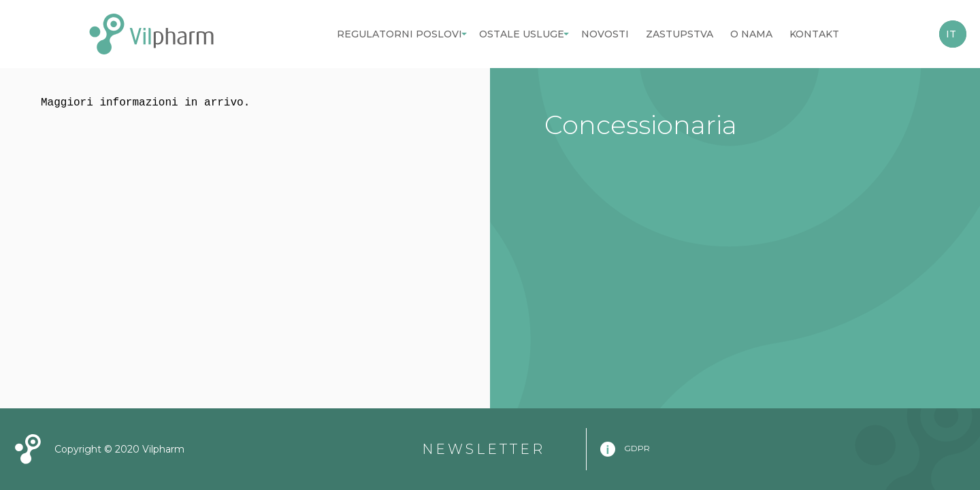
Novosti (605, 34)
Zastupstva (680, 34)
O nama (751, 34)
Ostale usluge (522, 34)
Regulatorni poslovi (399, 34)
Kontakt (814, 34)
